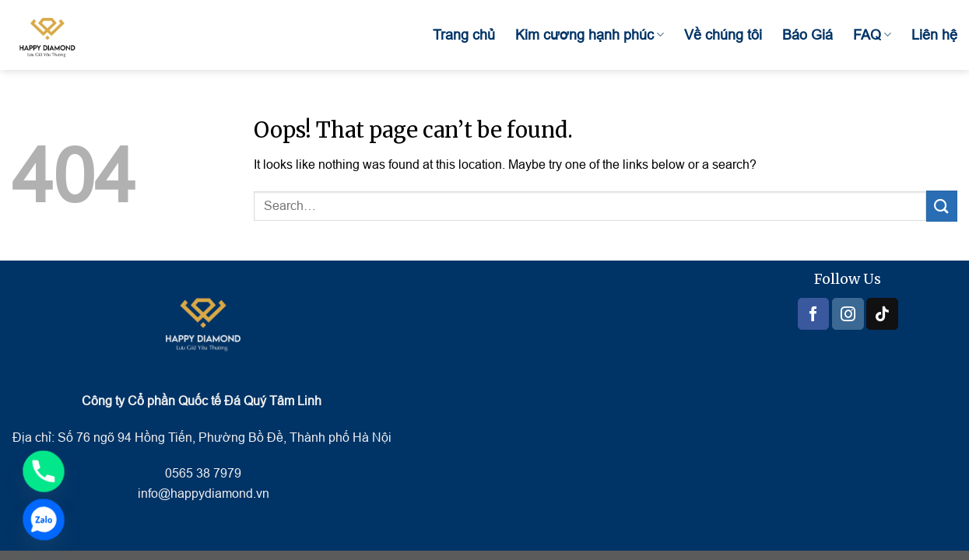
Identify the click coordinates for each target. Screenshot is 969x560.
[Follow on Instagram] (848, 314)
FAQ (872, 35)
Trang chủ (464, 35)
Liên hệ (934, 35)
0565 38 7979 (202, 473)
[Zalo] (44, 520)
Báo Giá (807, 35)
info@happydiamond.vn (204, 493)
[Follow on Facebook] (813, 314)
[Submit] (942, 206)
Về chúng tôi (723, 35)
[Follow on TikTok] (882, 314)
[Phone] (44, 471)
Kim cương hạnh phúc (590, 35)
